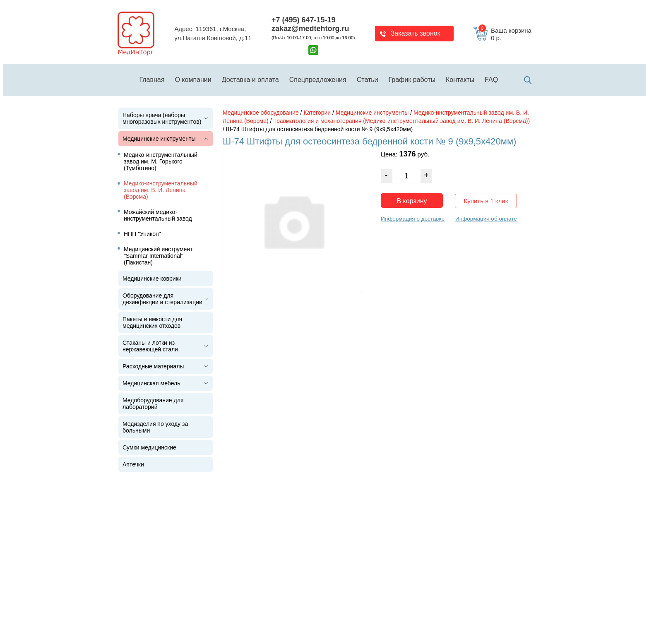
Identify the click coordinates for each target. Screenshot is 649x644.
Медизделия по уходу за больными (155, 427)
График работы (412, 80)
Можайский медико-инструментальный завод (158, 215)
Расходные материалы (153, 366)
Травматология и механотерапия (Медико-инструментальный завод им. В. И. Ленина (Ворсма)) (401, 121)
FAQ (491, 80)
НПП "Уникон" (142, 234)
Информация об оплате (486, 219)
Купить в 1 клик (486, 201)
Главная (152, 80)
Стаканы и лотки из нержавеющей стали (150, 346)
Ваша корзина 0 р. (505, 34)
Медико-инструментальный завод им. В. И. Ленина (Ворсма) (161, 190)
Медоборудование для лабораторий (153, 404)
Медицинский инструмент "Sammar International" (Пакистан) (158, 256)
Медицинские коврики (152, 279)
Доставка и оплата (250, 80)
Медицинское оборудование (261, 113)
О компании (193, 80)
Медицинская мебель (151, 383)
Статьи (368, 80)
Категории (317, 113)
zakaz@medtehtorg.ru (310, 29)
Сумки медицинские (149, 447)
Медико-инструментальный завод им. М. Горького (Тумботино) (161, 161)
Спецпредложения (318, 80)
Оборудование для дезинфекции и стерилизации (162, 299)
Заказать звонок (416, 33)
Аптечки (133, 464)
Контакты (460, 80)
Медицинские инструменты (159, 139)
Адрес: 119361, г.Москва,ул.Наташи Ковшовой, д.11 (213, 34)
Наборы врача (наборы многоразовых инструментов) (162, 118)
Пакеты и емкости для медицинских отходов (152, 322)
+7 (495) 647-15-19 (304, 20)
